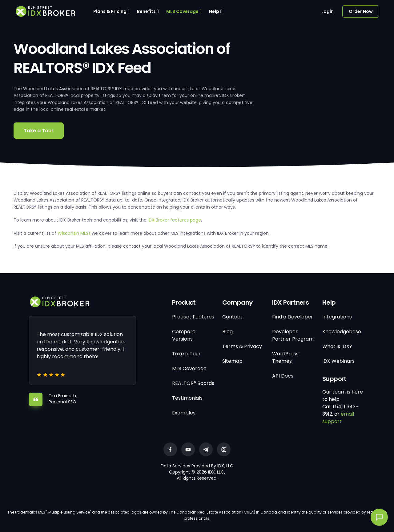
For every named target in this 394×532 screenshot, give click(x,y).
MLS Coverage (182, 11)
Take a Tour (39, 131)
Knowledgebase (342, 332)
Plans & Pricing (110, 11)
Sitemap (232, 361)
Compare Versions (184, 335)
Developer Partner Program (293, 335)
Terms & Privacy (242, 346)
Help (214, 11)
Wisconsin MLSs (74, 233)
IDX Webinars (338, 361)
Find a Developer (293, 317)
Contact (232, 317)
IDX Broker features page (174, 220)
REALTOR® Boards (193, 383)
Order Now (361, 11)
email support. (338, 418)
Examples (184, 413)
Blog (227, 332)
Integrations (337, 317)
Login (328, 11)
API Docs (283, 376)
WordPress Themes (285, 357)
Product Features (193, 317)
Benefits (146, 11)
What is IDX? (337, 346)
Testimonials (187, 398)
